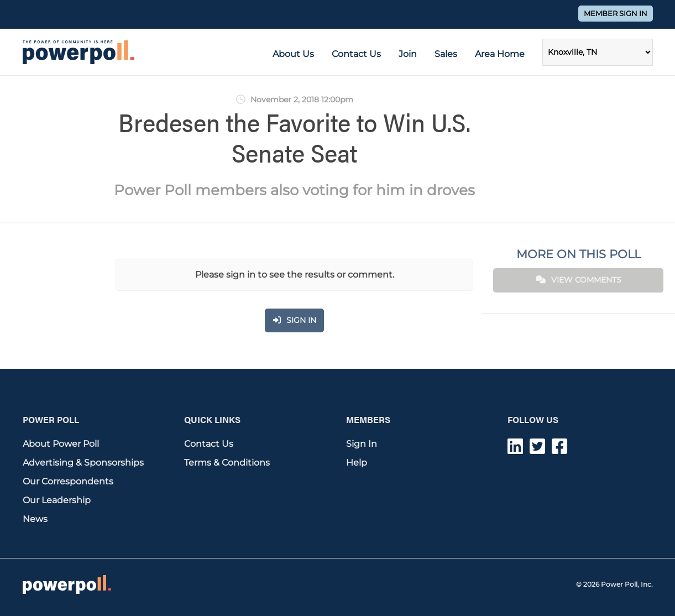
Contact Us (356, 54)
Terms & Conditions (227, 463)
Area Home (500, 54)
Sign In (362, 444)
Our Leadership (57, 500)
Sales (446, 54)
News (35, 519)
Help (357, 463)
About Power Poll (61, 444)
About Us (293, 54)
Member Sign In (616, 14)
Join (408, 54)
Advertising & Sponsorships (83, 463)
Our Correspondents (68, 481)
